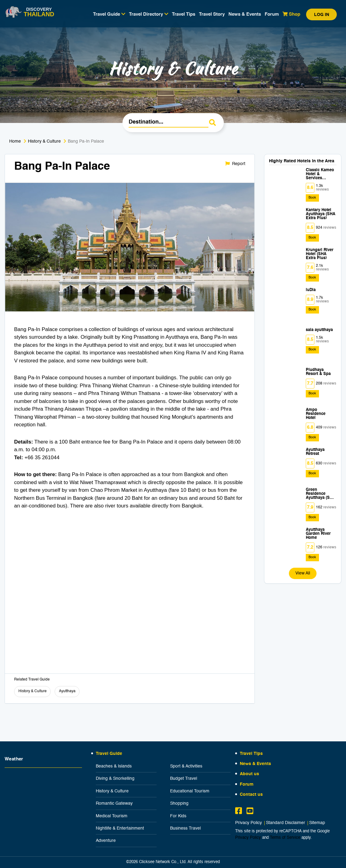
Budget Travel (184, 779)
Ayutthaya (67, 691)
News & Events (245, 14)
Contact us (251, 795)
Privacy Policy (249, 823)
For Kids (178, 816)
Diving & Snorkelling (115, 779)
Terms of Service (285, 838)
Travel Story (212, 14)
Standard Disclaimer (286, 823)
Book (312, 198)
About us (249, 774)
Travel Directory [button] (149, 14)
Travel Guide (109, 754)
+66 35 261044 (42, 458)
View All (303, 573)
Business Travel (185, 828)
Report (235, 164)
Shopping (179, 803)
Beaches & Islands (114, 766)
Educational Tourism (190, 791)
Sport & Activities (186, 766)
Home (15, 141)
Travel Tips (184, 14)
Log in (322, 15)
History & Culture (44, 141)
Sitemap (317, 823)
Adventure (106, 841)
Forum (272, 14)
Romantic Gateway (114, 803)
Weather (14, 759)
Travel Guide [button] (109, 14)
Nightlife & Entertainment (120, 828)
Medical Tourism (112, 816)
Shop (291, 14)
